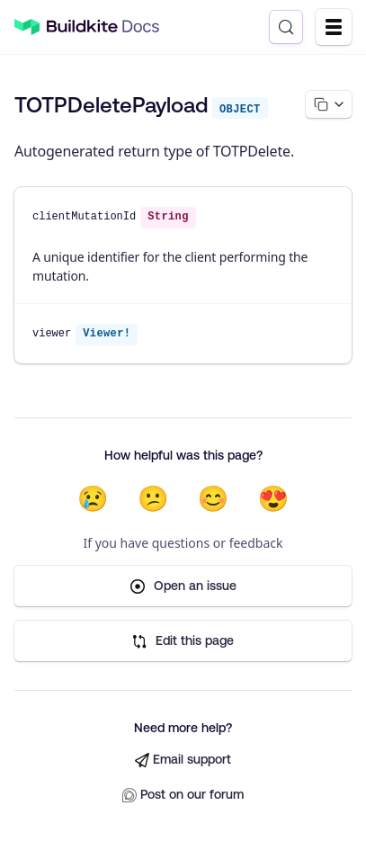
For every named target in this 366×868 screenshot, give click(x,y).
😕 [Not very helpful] (153, 498)
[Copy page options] (329, 104)
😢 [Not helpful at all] (93, 498)
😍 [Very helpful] (273, 498)
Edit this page (183, 641)
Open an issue (183, 586)
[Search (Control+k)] (286, 27)
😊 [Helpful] (214, 498)
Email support (183, 760)
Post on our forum (183, 795)
